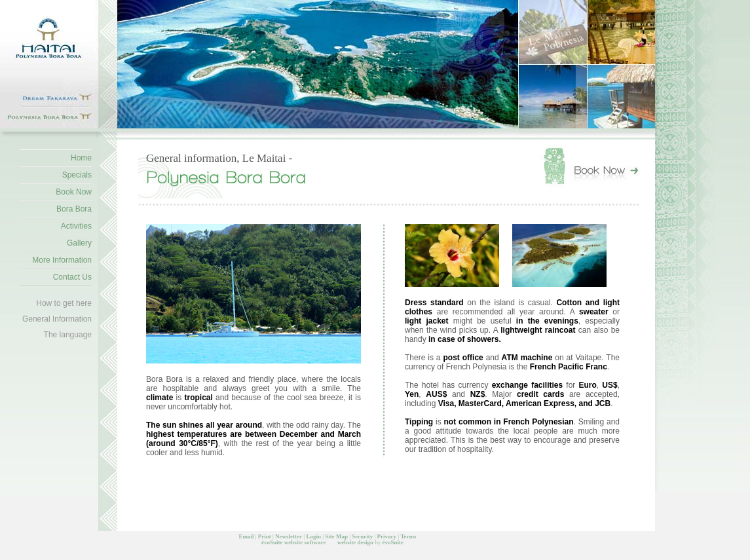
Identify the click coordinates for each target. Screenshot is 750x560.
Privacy (387, 536)
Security (362, 536)
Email (246, 536)
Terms (408, 536)
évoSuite (272, 542)
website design (355, 542)
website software (305, 542)
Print (265, 536)
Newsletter (289, 536)
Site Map (336, 536)
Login (313, 536)
